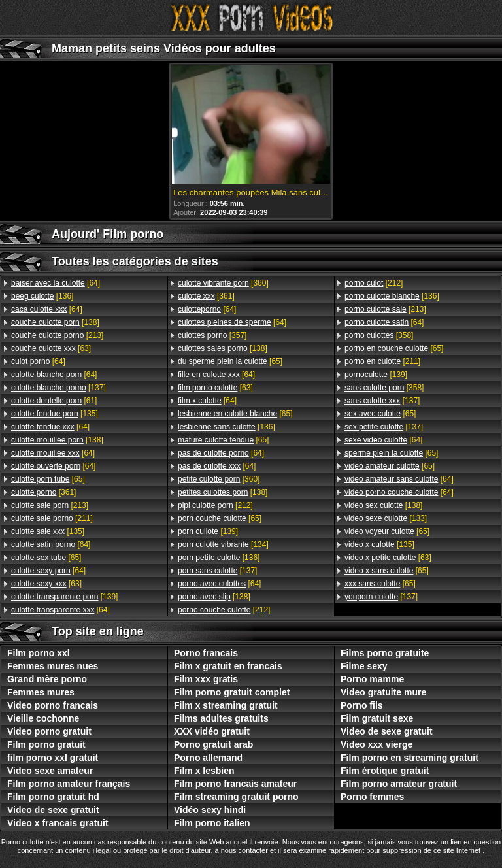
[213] (57, 335)
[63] (51, 348)
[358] (379, 335)
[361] (43, 492)
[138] (55, 322)
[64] (56, 283)
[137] (59, 388)
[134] (223, 544)
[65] (48, 479)
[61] (54, 401)
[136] (42, 296)
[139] (64, 597)
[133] (386, 518)
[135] (55, 414)
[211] (52, 518)
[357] (212, 335)
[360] (223, 283)
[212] (215, 505)
